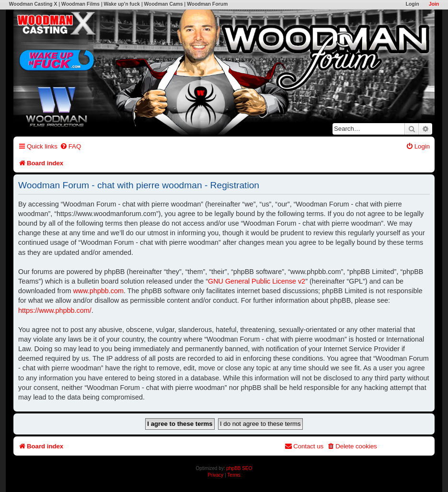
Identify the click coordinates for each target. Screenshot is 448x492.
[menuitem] (70, 146)
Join (434, 4)
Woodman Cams (163, 4)
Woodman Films (80, 4)
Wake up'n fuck (122, 4)
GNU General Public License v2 (257, 281)
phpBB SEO (240, 468)
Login (413, 4)
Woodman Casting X (33, 4)
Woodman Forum (207, 4)
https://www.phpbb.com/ (55, 310)
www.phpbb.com (98, 291)
